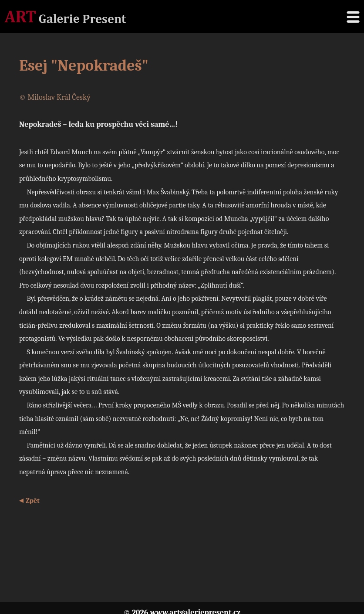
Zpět (33, 501)
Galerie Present (65, 17)
